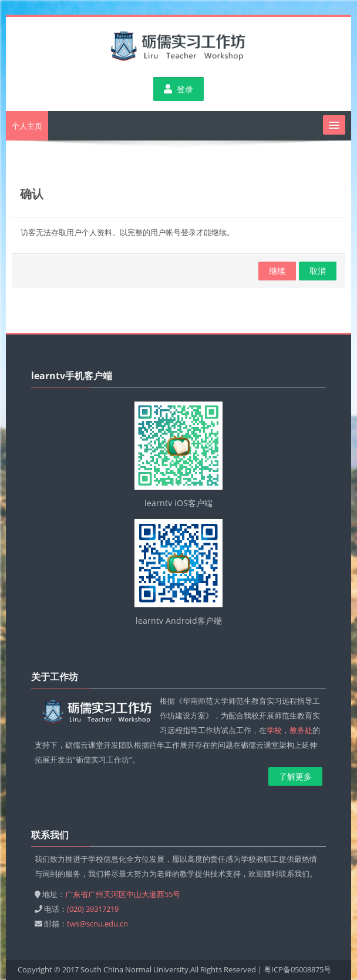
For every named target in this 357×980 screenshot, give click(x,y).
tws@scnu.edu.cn (97, 924)
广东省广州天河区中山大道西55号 (123, 894)
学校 (274, 730)
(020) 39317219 (93, 909)
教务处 (301, 730)
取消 (318, 271)
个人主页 (27, 126)
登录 (178, 89)
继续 (277, 271)
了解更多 (295, 776)
